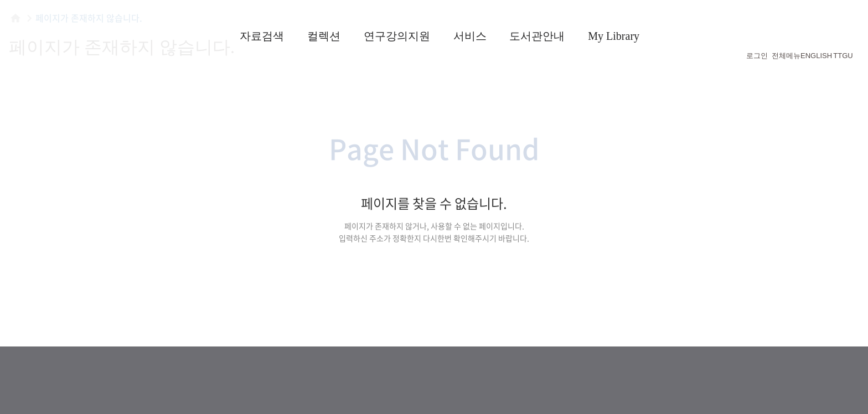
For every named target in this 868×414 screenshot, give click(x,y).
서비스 (470, 36)
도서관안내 (537, 36)
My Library (614, 36)
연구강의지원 (397, 36)
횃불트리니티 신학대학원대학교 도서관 (89, 33)
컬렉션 (324, 36)
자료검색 (262, 36)
